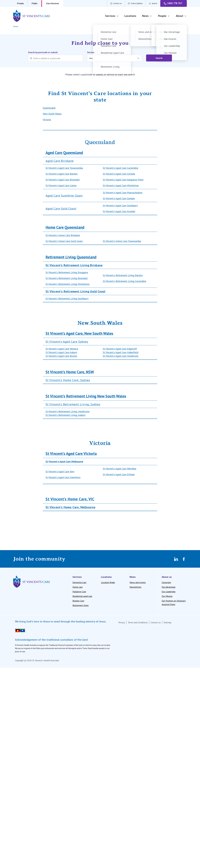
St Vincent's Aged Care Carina (61, 185)
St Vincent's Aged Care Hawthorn (63, 477)
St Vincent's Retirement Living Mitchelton (67, 284)
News (147, 16)
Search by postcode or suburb (43, 52)
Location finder (108, 582)
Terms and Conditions (138, 622)
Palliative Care (79, 592)
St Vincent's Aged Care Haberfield (121, 352)
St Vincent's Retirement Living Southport (67, 298)
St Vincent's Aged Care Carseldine (120, 168)
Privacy (122, 622)
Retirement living (80, 605)
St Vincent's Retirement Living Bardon (123, 275)
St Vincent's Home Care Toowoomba (122, 241)
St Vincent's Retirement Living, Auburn (65, 415)
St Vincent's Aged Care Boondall (63, 180)
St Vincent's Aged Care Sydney (67, 342)
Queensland (49, 108)
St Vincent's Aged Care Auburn (61, 352)
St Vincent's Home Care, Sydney (68, 380)
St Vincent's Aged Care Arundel (119, 211)
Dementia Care (79, 582)
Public (35, 3)
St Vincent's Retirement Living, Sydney (73, 404)
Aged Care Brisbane (60, 161)
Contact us (156, 622)
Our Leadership (169, 592)
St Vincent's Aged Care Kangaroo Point (123, 180)
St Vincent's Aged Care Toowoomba (64, 168)
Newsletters (135, 587)
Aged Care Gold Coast (61, 208)
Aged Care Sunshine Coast (64, 196)
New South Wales (52, 114)
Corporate (166, 582)
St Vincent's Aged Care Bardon (62, 174)
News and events (138, 582)
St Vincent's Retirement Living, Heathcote (67, 411)
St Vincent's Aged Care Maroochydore (123, 193)
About (181, 16)
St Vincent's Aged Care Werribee (120, 469)
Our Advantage (169, 587)
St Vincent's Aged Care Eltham (119, 474)
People (164, 16)
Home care (78, 587)
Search (159, 58)
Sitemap (167, 622)
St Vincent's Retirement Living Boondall (67, 278)
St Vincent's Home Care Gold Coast (64, 241)
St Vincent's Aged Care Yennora (62, 349)
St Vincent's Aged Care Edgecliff (120, 349)
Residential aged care (82, 596)
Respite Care (78, 601)
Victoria (47, 120)
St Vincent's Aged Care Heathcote (121, 356)
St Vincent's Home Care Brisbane (63, 235)
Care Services (53, 3)
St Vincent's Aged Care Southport (120, 205)
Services (112, 16)
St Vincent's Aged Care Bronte (61, 356)
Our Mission (167, 596)
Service (91, 52)
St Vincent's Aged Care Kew (60, 471)
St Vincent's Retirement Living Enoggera (67, 272)
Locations (130, 16)
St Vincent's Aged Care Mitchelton (121, 185)
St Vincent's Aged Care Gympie (119, 198)
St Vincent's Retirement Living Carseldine (124, 281)
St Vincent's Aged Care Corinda (119, 174)
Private (20, 3)
